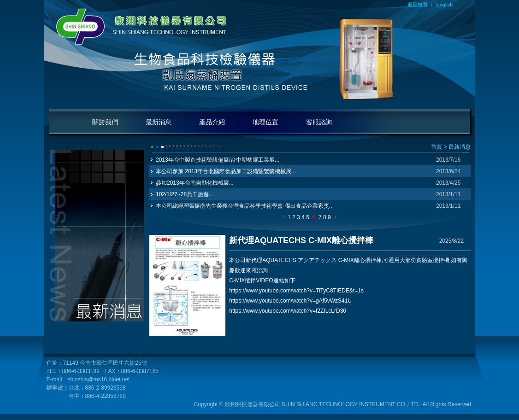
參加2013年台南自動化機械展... (195, 183)
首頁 (436, 147)
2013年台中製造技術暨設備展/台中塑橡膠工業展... (218, 160)
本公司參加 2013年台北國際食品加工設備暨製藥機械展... (226, 171)
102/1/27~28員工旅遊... (185, 194)
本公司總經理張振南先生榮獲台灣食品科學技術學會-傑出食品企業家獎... (245, 206)
